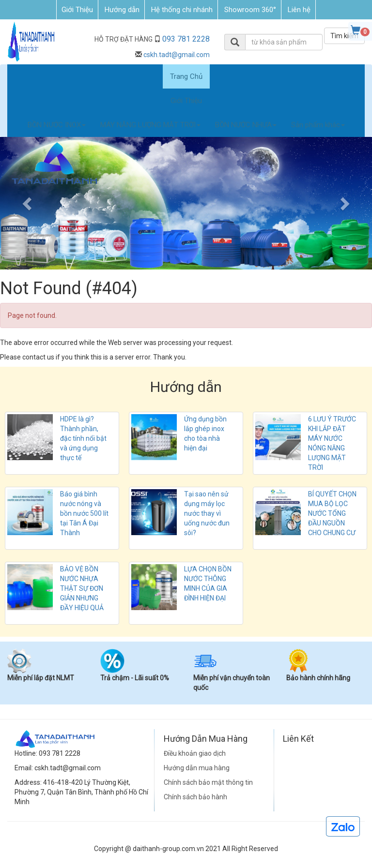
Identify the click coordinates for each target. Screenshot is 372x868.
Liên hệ (299, 10)
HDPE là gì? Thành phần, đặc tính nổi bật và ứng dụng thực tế (83, 438)
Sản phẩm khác (318, 125)
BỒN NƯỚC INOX (57, 125)
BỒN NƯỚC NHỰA (246, 125)
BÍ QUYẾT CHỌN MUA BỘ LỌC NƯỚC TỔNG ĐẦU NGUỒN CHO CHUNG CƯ (332, 513)
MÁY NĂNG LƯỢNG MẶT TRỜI (150, 125)
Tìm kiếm (344, 36)
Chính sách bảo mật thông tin (208, 782)
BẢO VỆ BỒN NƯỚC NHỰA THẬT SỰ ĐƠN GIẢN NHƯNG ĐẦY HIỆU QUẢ (82, 588)
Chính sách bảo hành (195, 797)
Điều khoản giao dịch (195, 753)
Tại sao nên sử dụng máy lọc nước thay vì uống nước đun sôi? (207, 513)
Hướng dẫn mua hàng (197, 768)
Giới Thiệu (77, 10)
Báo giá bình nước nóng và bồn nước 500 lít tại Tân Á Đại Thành (84, 513)
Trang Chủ (186, 76)
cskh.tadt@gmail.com (177, 55)
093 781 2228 (186, 39)
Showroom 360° (250, 10)
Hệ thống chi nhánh (182, 10)
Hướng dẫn (122, 10)
